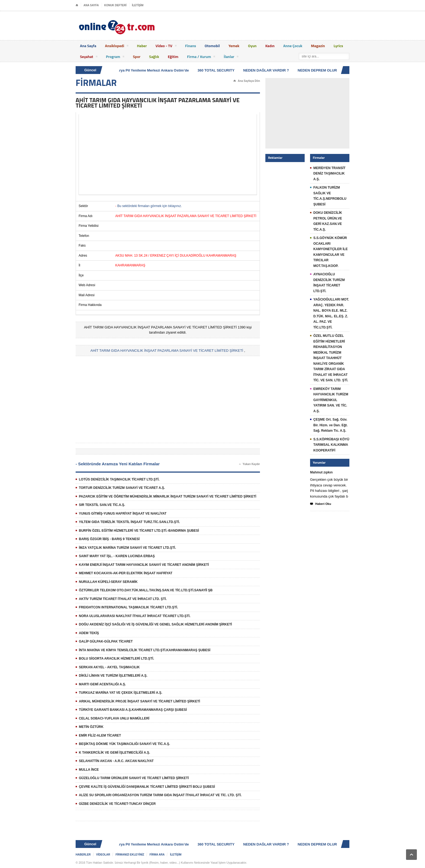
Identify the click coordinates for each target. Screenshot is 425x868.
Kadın (270, 46)
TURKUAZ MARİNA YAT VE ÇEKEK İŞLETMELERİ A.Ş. (121, 693)
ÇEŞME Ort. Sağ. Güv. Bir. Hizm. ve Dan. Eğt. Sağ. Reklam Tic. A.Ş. (331, 425)
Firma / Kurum (201, 57)
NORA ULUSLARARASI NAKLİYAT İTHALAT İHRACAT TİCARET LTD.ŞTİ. (135, 616)
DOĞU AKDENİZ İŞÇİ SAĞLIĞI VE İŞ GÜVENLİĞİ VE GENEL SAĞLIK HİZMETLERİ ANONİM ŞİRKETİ (155, 624)
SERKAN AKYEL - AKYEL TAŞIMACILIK (109, 667)
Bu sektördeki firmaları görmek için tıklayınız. (150, 206)
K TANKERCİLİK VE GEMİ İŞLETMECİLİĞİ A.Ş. (115, 753)
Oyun (252, 46)
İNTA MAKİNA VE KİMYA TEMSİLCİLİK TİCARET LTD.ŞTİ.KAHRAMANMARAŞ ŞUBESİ (145, 650)
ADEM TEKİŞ (89, 633)
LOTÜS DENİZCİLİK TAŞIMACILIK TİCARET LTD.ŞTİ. (119, 479)
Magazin (318, 46)
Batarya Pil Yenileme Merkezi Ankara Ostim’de (152, 70)
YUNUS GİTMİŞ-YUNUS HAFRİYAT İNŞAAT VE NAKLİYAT (123, 514)
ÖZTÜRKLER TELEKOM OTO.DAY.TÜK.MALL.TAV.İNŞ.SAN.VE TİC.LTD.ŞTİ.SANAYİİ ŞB (146, 590)
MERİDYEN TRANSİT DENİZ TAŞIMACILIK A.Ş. (329, 174)
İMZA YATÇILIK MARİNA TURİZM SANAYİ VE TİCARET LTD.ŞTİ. (127, 548)
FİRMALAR (96, 83)
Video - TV (166, 47)
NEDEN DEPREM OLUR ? (320, 70)
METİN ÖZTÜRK (91, 727)
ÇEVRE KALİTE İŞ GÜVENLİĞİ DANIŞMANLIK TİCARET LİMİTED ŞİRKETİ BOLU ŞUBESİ (147, 787)
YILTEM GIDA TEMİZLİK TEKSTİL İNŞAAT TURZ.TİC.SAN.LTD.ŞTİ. (129, 522)
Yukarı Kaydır (249, 464)
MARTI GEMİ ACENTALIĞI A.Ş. (102, 684)
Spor (137, 57)
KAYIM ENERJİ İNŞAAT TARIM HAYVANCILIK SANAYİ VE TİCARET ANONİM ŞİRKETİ (144, 565)
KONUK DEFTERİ (115, 5)
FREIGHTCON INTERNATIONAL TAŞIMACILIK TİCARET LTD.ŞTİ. (128, 607)
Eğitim (173, 57)
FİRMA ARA (157, 855)
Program (115, 57)
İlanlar (231, 57)
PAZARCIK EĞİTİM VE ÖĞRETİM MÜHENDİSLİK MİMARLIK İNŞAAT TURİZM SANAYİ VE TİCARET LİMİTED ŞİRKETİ (168, 496)
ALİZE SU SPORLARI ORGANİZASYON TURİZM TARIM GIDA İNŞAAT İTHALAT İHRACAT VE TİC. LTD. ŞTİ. (160, 795)
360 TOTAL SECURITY (218, 70)
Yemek (234, 46)
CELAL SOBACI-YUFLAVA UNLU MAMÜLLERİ (114, 718)
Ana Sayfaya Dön (247, 81)
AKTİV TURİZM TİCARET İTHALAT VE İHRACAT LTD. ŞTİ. (123, 599)
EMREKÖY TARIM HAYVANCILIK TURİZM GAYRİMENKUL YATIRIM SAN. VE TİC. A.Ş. (331, 400)
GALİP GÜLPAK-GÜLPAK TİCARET (106, 641)
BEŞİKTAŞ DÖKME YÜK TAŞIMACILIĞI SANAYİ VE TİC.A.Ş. (124, 744)
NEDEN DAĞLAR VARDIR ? (267, 70)
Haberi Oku (321, 504)
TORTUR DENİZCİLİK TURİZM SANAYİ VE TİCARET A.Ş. (122, 488)
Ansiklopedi (117, 47)
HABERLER (83, 855)
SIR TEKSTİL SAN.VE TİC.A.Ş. (102, 505)
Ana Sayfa (88, 46)
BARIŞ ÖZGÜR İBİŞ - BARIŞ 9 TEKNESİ (109, 539)
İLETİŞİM (138, 5)
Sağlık (154, 57)
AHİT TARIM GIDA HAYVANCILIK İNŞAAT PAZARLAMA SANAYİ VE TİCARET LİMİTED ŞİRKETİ (167, 351)
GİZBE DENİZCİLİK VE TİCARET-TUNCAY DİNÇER (117, 804)
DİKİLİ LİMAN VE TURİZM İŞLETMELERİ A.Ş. (113, 676)
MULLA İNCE (89, 770)
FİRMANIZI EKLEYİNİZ (130, 855)
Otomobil (212, 46)
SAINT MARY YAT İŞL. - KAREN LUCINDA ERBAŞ (117, 556)
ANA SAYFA (91, 5)
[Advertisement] (168, 154)
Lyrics (338, 46)
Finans (191, 46)
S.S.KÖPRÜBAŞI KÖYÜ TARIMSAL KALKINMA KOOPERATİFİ (331, 445)
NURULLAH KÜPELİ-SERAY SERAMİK (108, 582)
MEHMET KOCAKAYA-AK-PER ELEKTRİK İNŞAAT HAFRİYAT (126, 573)
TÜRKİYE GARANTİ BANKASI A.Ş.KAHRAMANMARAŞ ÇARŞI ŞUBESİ (133, 710)
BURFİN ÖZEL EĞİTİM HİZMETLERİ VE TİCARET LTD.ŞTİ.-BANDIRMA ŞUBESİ (139, 531)
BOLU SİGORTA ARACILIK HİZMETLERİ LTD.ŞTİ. (116, 659)
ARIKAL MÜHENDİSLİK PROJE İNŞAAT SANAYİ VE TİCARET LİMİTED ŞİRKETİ (139, 701)
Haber (142, 46)
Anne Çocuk (293, 46)
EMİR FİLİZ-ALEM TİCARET (100, 735)
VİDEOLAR (103, 855)
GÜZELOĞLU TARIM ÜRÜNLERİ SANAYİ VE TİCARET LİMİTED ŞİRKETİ (134, 778)
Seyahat (89, 57)
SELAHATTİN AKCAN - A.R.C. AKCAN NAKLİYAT (116, 761)
